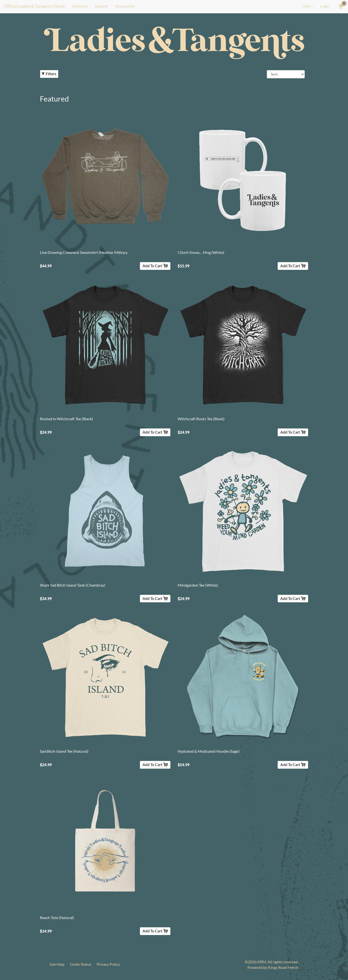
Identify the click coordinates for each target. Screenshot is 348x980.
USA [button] (304, 6)
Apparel (101, 6)
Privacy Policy (109, 964)
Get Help (57, 964)
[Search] (166, 6)
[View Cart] (341, 6)
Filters (49, 74)
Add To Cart (155, 266)
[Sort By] (286, 74)
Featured (80, 6)
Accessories (125, 6)
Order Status (81, 964)
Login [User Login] (325, 6)
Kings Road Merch (283, 967)
